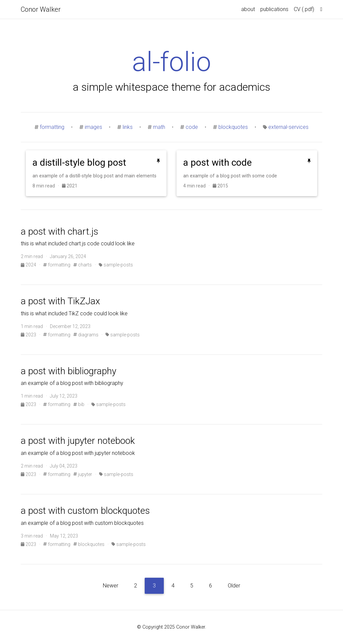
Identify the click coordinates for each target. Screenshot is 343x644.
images (93, 127)
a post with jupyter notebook (78, 441)
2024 (29, 265)
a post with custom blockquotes (85, 511)
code (192, 127)
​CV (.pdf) (304, 9)
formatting (52, 127)
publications (274, 9)
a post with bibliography (68, 371)
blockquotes (233, 127)
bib (79, 404)
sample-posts (116, 265)
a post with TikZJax (60, 301)
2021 (70, 186)
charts (83, 265)
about (248, 9)
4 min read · (198, 186)
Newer (111, 586)
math (159, 127)
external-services (288, 127)
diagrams (86, 335)
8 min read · (47, 186)
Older (234, 586)
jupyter (83, 474)
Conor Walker (41, 9)
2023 (29, 335)
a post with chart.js (59, 231)
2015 (220, 186)
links (128, 127)
